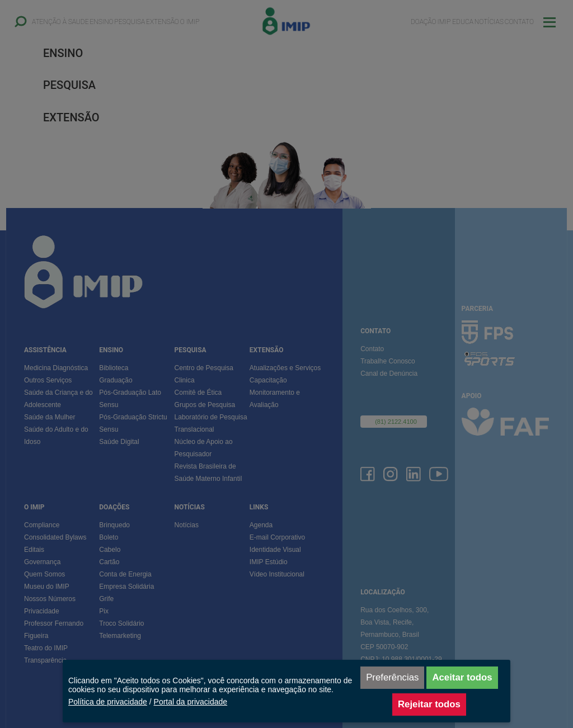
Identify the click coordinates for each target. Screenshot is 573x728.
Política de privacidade (108, 702)
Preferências (392, 677)
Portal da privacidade (191, 702)
